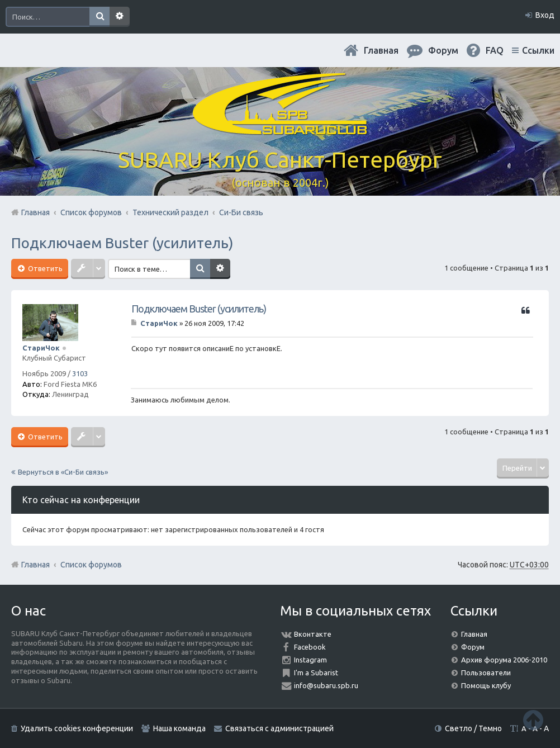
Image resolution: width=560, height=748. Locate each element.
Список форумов (91, 565)
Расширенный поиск (120, 17)
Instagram (310, 660)
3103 (80, 373)
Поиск (99, 17)
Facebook (310, 647)
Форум (473, 647)
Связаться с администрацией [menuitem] (279, 728)
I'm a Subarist (316, 673)
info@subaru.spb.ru (326, 685)
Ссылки (538, 50)
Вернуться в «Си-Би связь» (63, 472)
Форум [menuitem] (443, 50)
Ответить (44, 268)
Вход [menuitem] (545, 15)
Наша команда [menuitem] (179, 728)
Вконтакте (313, 634)
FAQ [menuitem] (495, 50)
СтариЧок (41, 348)
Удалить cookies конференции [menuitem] (77, 728)
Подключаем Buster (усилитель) (122, 243)
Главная (381, 50)
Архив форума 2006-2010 (504, 660)
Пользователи (486, 673)
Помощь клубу (486, 685)
